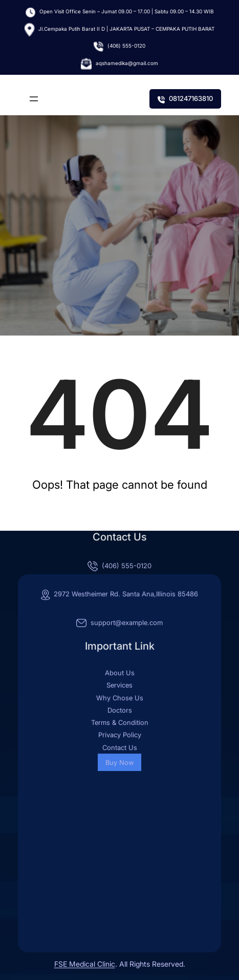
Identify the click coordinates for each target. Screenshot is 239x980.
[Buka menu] (34, 99)
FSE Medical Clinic (85, 964)
